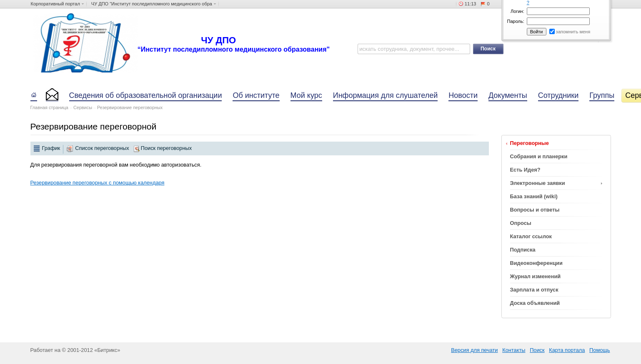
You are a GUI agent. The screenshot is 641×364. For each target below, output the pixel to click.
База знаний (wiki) (534, 196)
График (51, 148)
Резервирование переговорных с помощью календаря (98, 183)
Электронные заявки (538, 183)
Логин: (517, 11)
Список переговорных (102, 148)
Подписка (523, 250)
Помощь (600, 350)
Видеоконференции (536, 263)
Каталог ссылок (531, 236)
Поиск (537, 350)
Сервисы (83, 107)
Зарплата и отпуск (534, 290)
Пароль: (516, 21)
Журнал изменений (536, 276)
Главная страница (49, 107)
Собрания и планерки (539, 156)
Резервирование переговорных (130, 107)
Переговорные (530, 143)
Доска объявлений (535, 303)
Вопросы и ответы (535, 210)
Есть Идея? (525, 170)
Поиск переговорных (166, 148)
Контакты (514, 350)
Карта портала (567, 350)
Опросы (521, 223)
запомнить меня (573, 32)
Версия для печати (474, 350)
